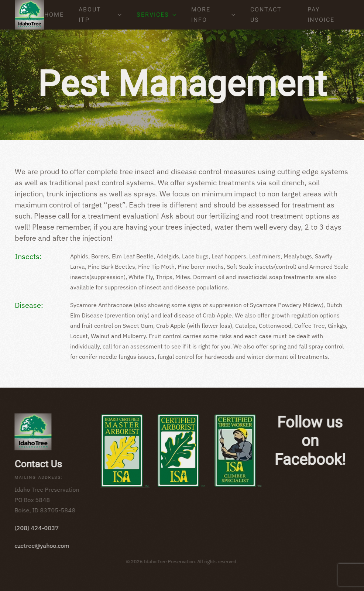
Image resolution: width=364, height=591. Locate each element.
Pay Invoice (321, 15)
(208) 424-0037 (36, 528)
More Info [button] (214, 15)
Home (54, 15)
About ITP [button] (100, 15)
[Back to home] (30, 15)
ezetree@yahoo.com (41, 546)
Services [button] (157, 15)
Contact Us (266, 15)
